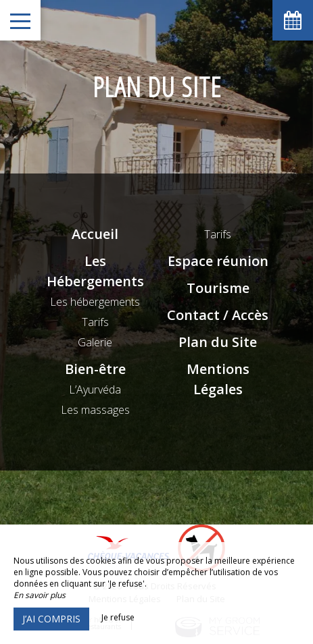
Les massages (95, 410)
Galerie (95, 342)
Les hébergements (95, 302)
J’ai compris (51, 619)
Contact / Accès (218, 315)
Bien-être (95, 369)
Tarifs (95, 322)
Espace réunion (218, 261)
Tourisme (218, 288)
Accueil (95, 234)
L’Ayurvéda (95, 390)
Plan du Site (218, 342)
